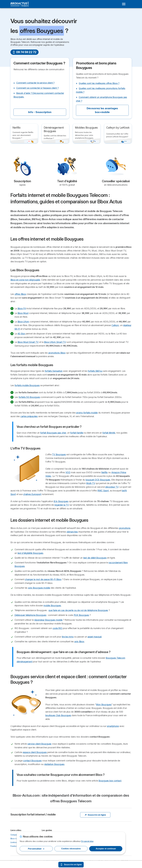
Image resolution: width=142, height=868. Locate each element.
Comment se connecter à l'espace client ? (37, 88)
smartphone (113, 726)
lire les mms (68, 637)
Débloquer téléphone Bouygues (30, 615)
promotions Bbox (57, 353)
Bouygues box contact (110, 781)
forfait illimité (109, 433)
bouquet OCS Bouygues (98, 480)
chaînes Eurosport (32, 494)
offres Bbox (20, 294)
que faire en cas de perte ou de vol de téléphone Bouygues (78, 610)
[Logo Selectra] (20, 4)
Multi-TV (91, 483)
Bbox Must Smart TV (28, 342)
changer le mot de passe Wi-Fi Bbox (43, 579)
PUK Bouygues (81, 615)
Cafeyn (115, 325)
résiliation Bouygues (54, 764)
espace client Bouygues (35, 752)
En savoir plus (87, 841)
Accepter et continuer (106, 849)
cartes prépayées (29, 416)
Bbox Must (23, 313)
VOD (68, 472)
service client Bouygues (39, 744)
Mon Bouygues (104, 705)
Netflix (104, 472)
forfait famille (77, 433)
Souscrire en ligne (95, 815)
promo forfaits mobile (87, 413)
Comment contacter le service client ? (35, 83)
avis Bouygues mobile (39, 588)
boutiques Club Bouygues (58, 715)
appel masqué (95, 637)
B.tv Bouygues (61, 501)
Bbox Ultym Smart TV (55, 342)
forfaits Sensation (54, 371)
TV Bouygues (59, 454)
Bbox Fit (22, 308)
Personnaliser (36, 849)
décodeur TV (112, 487)
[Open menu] (124, 4)
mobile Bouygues (52, 606)
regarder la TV (61, 505)
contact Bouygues (32, 761)
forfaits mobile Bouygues (27, 385)
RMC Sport (103, 491)
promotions (125, 528)
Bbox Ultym (23, 322)
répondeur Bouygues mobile (48, 620)
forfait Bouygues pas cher (53, 433)
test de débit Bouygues (95, 558)
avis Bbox (79, 641)
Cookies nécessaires (71, 849)
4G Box (21, 334)
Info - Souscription (40, 112)
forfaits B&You (95, 371)
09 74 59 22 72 (25, 52)
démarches (72, 532)
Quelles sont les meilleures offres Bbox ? (99, 83)
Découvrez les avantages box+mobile (102, 110)
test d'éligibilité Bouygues (30, 553)
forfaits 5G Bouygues (29, 397)
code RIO (57, 628)
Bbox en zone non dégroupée (25, 280)
